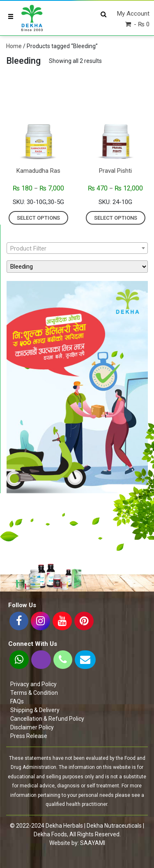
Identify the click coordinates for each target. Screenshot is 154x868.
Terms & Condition (34, 693)
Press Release (29, 736)
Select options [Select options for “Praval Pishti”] (116, 218)
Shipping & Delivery (35, 710)
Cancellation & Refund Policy (47, 719)
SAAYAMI (93, 843)
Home (14, 46)
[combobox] (77, 248)
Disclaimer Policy (32, 727)
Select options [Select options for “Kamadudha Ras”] (38, 218)
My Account (133, 14)
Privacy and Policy (33, 684)
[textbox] (77, 248)
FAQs (17, 701)
